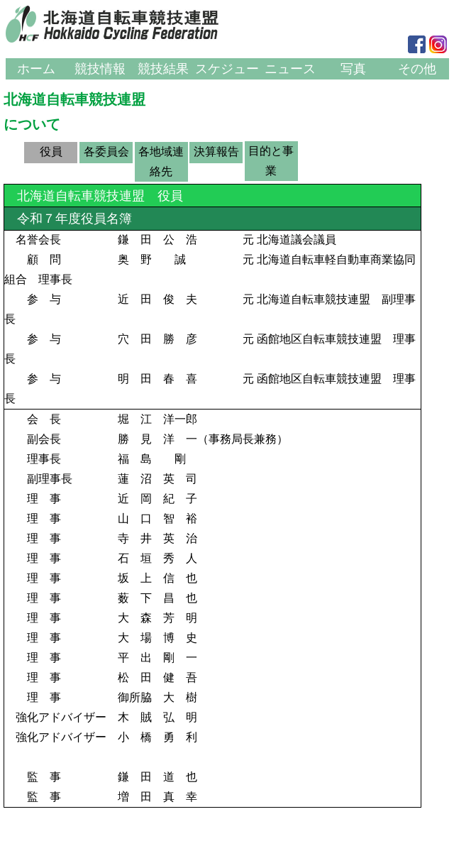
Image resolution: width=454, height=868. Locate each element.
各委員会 (106, 152)
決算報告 (216, 152)
